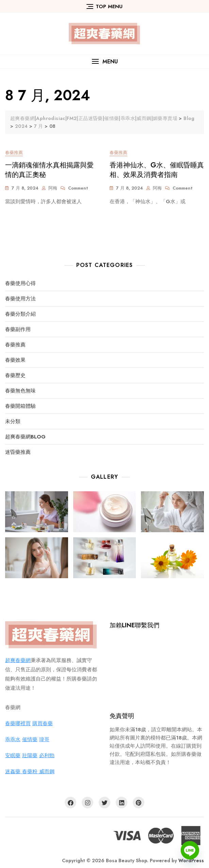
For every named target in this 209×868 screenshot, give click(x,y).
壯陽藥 (30, 755)
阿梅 (53, 188)
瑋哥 (44, 739)
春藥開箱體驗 (20, 406)
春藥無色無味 (20, 391)
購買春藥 (43, 723)
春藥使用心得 (20, 283)
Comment (78, 188)
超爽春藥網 (18, 660)
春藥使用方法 (20, 299)
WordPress (191, 860)
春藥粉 (31, 772)
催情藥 (30, 739)
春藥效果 (15, 360)
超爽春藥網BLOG (25, 437)
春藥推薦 (14, 153)
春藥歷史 (15, 376)
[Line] (190, 850)
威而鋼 (47, 772)
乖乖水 (13, 739)
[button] (104, 62)
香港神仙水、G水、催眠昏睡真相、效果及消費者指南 (157, 170)
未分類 (13, 422)
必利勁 (47, 755)
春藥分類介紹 (20, 314)
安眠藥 (13, 755)
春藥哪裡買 (18, 723)
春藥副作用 (18, 330)
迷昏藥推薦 (18, 452)
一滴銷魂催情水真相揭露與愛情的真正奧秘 (49, 170)
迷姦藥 (14, 772)
